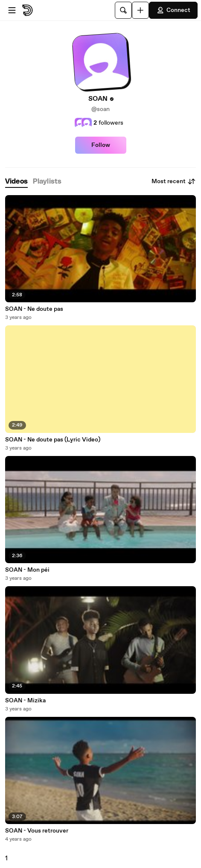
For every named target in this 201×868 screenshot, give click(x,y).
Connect (173, 10)
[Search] (123, 10)
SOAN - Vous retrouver (37, 831)
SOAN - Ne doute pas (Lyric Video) (53, 440)
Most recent (174, 181)
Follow (101, 145)
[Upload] (140, 10)
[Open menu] (12, 10)
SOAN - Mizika (25, 701)
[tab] (16, 182)
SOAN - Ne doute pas (34, 309)
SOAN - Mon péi (27, 570)
